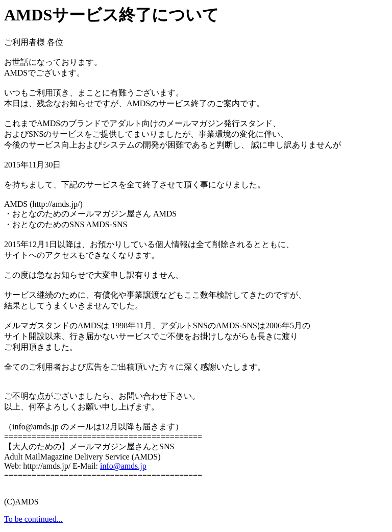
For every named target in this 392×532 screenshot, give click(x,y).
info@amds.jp (123, 466)
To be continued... (33, 519)
